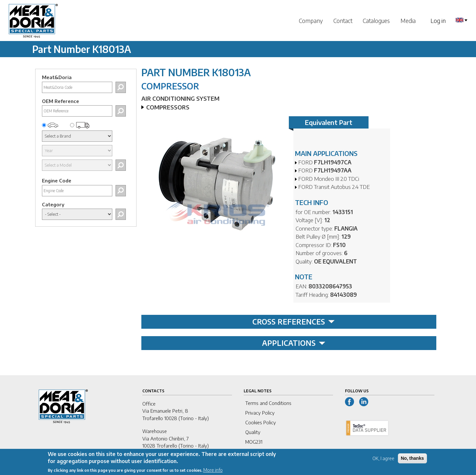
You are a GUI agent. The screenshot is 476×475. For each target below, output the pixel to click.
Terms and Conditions (268, 403)
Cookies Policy (261, 422)
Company (311, 21)
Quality (253, 432)
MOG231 (254, 442)
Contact (343, 21)
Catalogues (376, 21)
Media (408, 21)
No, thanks (412, 461)
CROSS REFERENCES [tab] (294, 322)
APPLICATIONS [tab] (294, 343)
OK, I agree (383, 461)
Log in (438, 21)
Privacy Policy (260, 413)
